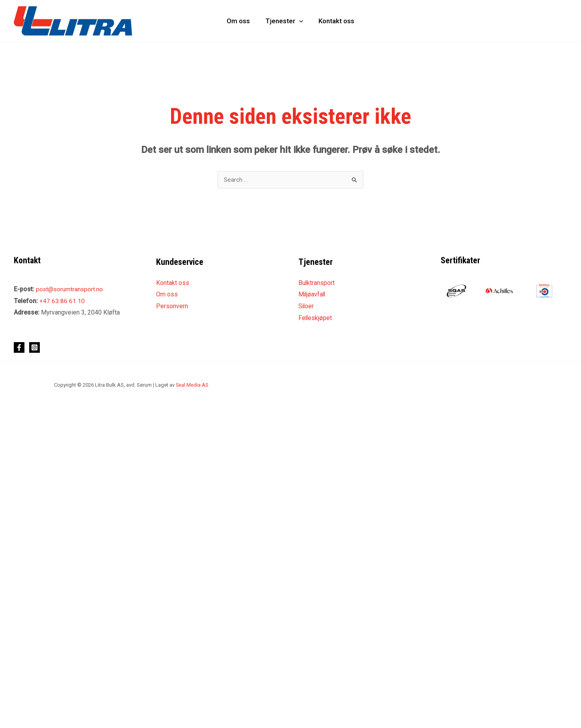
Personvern (172, 306)
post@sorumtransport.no (70, 290)
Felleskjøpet (316, 318)
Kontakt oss (334, 21)
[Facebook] (19, 348)
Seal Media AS (192, 385)
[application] (299, 21)
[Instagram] (34, 348)
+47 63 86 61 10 (62, 301)
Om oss (240, 21)
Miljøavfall (313, 295)
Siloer (306, 306)
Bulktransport (317, 283)
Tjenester (284, 21)
